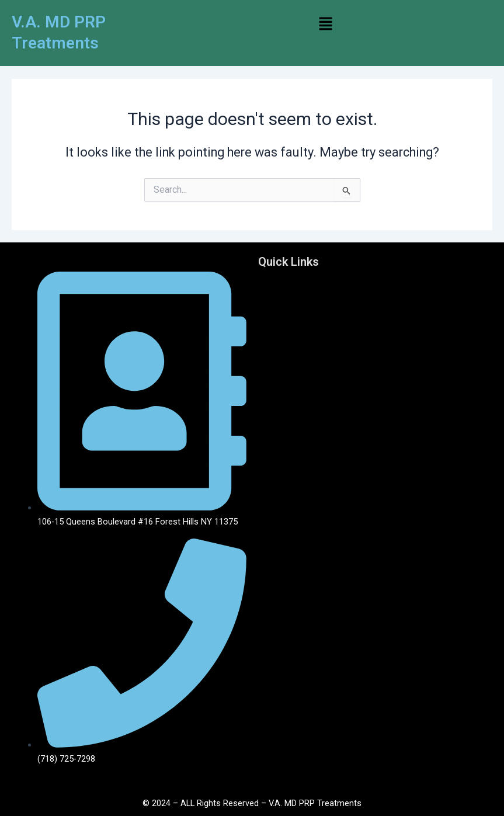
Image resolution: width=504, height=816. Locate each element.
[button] (326, 25)
